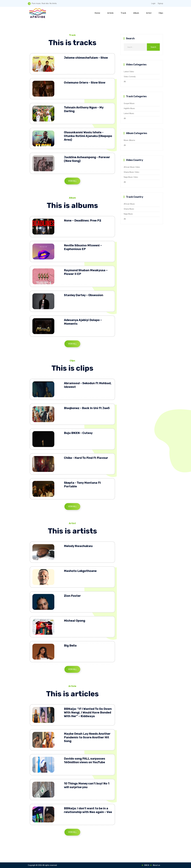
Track (123, 13)
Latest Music (129, 113)
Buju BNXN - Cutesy (78, 433)
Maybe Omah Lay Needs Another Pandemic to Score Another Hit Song (87, 737)
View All (72, 181)
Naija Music (128, 214)
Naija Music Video (131, 177)
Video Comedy (130, 77)
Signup (160, 3)
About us (156, 865)
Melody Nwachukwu (78, 546)
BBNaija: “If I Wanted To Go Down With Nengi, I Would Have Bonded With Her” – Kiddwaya (88, 712)
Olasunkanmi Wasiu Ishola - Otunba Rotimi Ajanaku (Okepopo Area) (88, 136)
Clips (161, 13)
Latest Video (129, 72)
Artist (149, 13)
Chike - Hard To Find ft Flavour (86, 458)
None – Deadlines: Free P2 (83, 221)
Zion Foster (72, 596)
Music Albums (129, 140)
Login (153, 3)
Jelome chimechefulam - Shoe (86, 58)
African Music (129, 204)
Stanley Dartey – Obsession (84, 295)
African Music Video (132, 167)
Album (136, 13)
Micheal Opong (75, 621)
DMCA (147, 865)
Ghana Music (129, 209)
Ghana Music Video (131, 172)
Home (97, 13)
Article (110, 13)
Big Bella (70, 646)
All (125, 82)
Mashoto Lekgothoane (80, 571)
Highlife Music (129, 108)
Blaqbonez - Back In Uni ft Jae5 (87, 408)
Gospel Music (129, 103)
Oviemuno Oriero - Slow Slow (85, 83)
